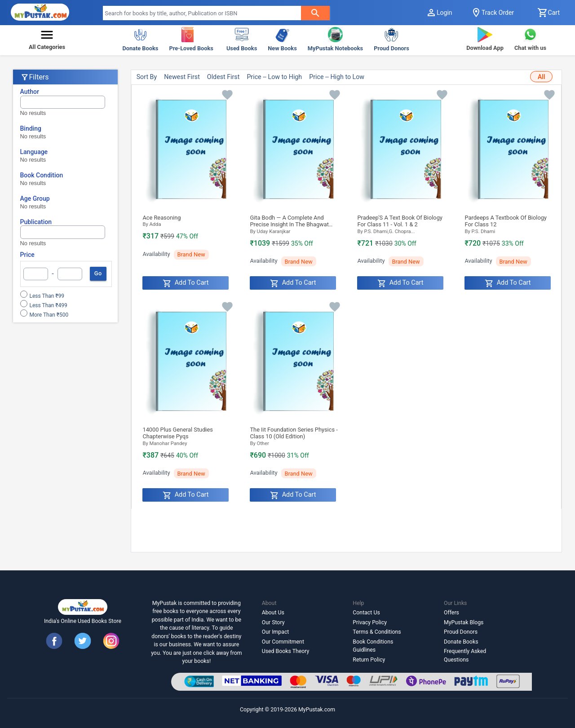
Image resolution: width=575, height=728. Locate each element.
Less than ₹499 (49, 305)
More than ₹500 (49, 315)
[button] (47, 40)
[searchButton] (315, 13)
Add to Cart (186, 283)
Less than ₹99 (47, 296)
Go (98, 274)
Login (439, 13)
